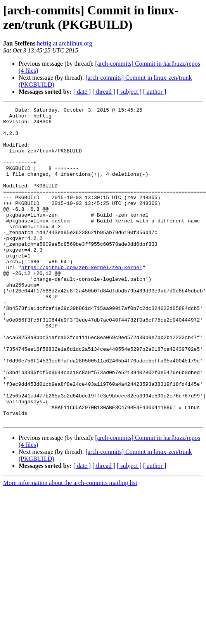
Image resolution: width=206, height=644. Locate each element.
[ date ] (82, 92)
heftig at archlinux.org (64, 43)
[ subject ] (129, 92)
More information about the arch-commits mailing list (70, 546)
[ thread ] (104, 92)
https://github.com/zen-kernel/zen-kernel (82, 300)
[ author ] (155, 92)
